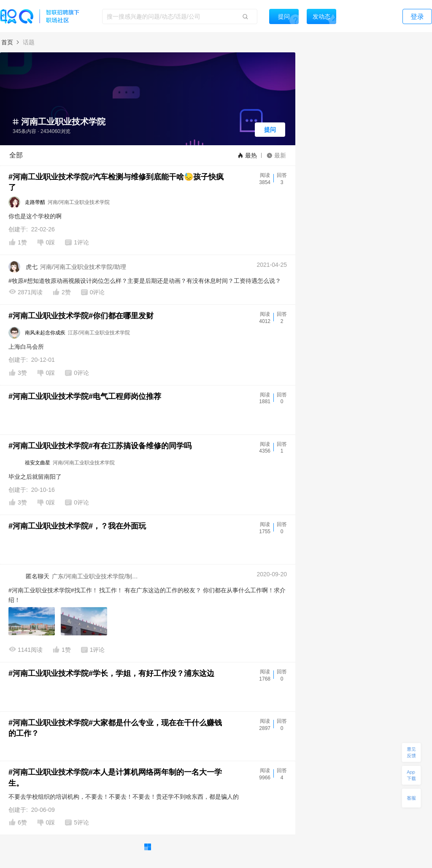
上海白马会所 (26, 347)
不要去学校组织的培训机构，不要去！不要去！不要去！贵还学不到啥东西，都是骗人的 (124, 797)
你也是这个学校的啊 (35, 216)
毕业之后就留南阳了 (35, 477)
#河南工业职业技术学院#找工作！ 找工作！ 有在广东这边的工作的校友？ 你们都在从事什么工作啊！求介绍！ (147, 595)
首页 (7, 42)
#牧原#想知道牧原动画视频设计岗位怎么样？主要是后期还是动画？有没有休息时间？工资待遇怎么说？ (145, 281)
